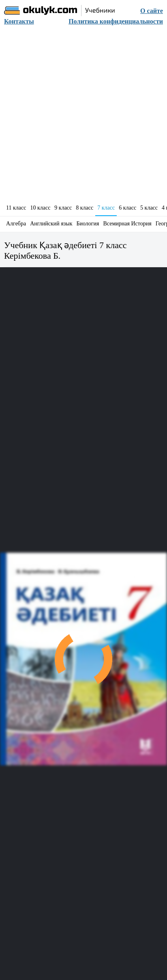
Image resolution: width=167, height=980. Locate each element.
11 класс (16, 208)
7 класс (106, 208)
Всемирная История (127, 224)
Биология (88, 224)
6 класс (127, 208)
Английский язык (51, 224)
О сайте (152, 11)
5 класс (149, 208)
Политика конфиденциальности (116, 21)
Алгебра (16, 224)
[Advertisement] (83, 117)
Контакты (19, 21)
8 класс (85, 208)
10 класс (40, 208)
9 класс (63, 208)
